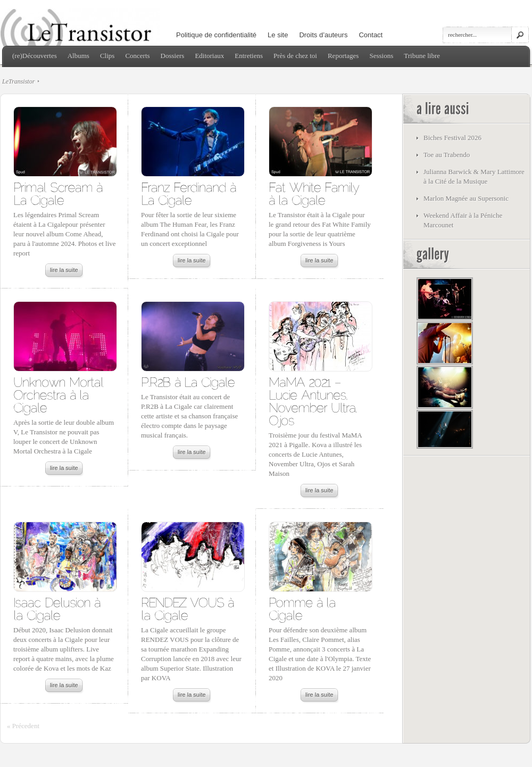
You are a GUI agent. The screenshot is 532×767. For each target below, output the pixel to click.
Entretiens (249, 56)
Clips (107, 56)
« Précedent (23, 726)
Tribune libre (422, 56)
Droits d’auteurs (323, 35)
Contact (371, 35)
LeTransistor (18, 81)
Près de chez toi (295, 56)
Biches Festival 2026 (452, 138)
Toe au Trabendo (447, 155)
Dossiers (173, 56)
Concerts (137, 56)
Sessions (381, 56)
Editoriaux (209, 56)
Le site (278, 35)
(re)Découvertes (35, 56)
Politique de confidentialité (216, 35)
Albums (78, 56)
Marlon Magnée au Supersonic (466, 198)
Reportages (343, 56)
